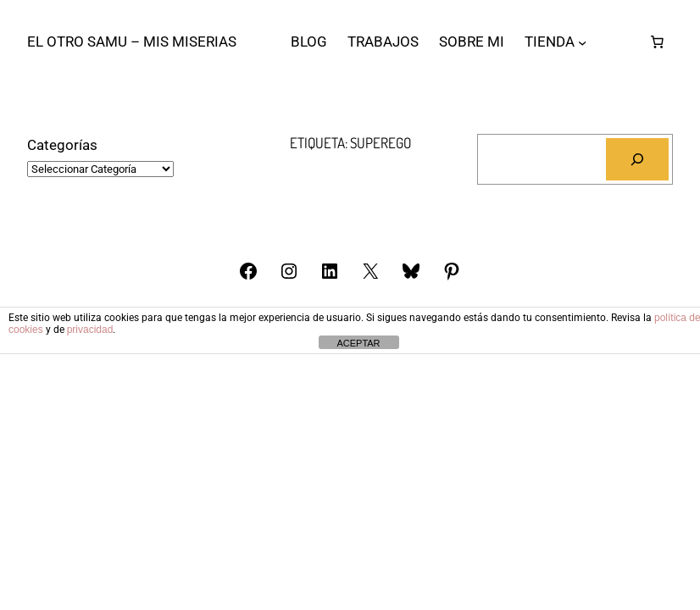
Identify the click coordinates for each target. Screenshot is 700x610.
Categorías (62, 145)
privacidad (90, 330)
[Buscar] (637, 160)
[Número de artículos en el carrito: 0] (657, 42)
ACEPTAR (358, 343)
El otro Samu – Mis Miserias (132, 42)
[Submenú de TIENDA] (582, 42)
